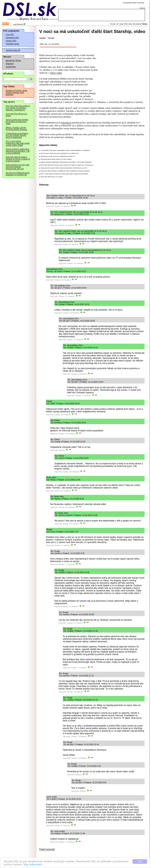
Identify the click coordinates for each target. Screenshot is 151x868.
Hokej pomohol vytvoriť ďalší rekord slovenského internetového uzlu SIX (17, 167)
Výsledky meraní (12, 44)
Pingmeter (10, 63)
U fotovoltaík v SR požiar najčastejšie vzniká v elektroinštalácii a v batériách (65, 150)
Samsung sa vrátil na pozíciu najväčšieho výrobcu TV (58, 156)
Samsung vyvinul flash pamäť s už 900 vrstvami (56, 159)
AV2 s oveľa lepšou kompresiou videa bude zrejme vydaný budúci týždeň (18, 143)
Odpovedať (50, 206)
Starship (51, 38)
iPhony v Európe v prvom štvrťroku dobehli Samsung (16, 128)
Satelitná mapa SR (13, 50)
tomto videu (56, 73)
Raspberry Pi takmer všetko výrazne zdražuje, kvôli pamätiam (16, 92)
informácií (66, 123)
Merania (18, 60)
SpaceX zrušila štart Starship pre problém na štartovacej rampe (17, 121)
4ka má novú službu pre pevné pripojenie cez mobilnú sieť (18, 174)
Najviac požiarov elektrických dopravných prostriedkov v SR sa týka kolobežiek (18, 151)
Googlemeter (11, 67)
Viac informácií (33, 865)
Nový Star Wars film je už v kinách (17, 115)
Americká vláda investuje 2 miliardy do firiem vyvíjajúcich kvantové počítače (18, 159)
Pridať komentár (47, 849)
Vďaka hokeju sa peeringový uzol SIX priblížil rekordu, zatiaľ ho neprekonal (17, 135)
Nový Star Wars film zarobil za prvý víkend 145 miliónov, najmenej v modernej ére (18, 108)
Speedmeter (10, 60)
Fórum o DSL (11, 41)
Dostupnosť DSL (12, 37)
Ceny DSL (10, 34)
